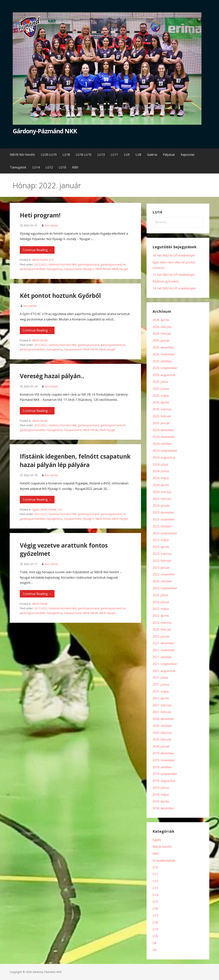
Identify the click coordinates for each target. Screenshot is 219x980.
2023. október (162, 526)
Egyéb (36, 510)
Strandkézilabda (164, 861)
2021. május (161, 691)
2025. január (161, 423)
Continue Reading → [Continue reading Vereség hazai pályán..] (37, 411)
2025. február (162, 416)
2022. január (161, 636)
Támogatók (18, 167)
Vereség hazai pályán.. (52, 376)
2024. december (163, 430)
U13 (155, 888)
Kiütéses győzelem (166, 281)
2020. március (162, 733)
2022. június (161, 602)
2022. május (161, 609)
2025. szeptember (165, 368)
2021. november (164, 650)
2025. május (161, 396)
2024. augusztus (164, 457)
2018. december (163, 808)
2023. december (163, 512)
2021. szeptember (165, 664)
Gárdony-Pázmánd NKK (45, 131)
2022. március (162, 623)
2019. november (164, 760)
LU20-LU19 (49, 155)
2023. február (162, 561)
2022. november (164, 574)
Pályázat (169, 155)
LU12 (49, 167)
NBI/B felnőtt (103, 269)
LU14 (36, 167)
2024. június (161, 471)
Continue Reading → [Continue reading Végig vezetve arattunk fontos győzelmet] (37, 594)
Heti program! (40, 215)
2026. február (162, 334)
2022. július (160, 595)
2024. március (162, 492)
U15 (155, 902)
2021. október (162, 657)
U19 (51, 260)
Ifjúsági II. (88, 269)
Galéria (152, 155)
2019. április (161, 801)
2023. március (162, 554)
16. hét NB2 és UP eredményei (174, 255)
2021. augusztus (164, 671)
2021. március (162, 705)
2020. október (162, 726)
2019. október (162, 767)
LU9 (127, 155)
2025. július (160, 382)
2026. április (161, 320)
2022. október (162, 581)
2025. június (161, 389)
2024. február (162, 499)
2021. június (161, 684)
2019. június (161, 788)
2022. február (162, 629)
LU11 (114, 155)
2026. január (161, 340)
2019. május (161, 795)
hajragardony (55, 269)
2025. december (163, 347)
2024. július (160, 464)
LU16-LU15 (84, 155)
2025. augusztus (164, 375)
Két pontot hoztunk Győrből (60, 295)
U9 (154, 950)
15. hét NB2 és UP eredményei (174, 275)
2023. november (164, 519)
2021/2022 (41, 264)
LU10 (62, 167)
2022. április (161, 616)
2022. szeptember (165, 588)
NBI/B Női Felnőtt (22, 155)
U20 (155, 936)
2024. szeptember (165, 451)
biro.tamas (51, 225)
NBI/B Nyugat (120, 269)
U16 (155, 909)
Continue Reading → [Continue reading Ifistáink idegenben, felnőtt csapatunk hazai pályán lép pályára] (37, 500)
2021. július (160, 678)
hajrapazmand (73, 269)
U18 (155, 922)
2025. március (162, 409)
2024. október (162, 444)
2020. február (162, 739)
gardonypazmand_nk (113, 264)
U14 (155, 895)
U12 (155, 881)
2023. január (161, 568)
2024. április (161, 485)
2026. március (162, 327)
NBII (75, 167)
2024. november (164, 437)
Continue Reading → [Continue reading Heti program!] (37, 250)
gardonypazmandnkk (32, 269)
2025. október (162, 361)
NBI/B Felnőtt (40, 260)
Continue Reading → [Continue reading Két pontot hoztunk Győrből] (37, 330)
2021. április (161, 698)
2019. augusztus (164, 781)
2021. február (162, 712)
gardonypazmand (89, 264)
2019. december (163, 753)
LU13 (101, 155)
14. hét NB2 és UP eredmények (174, 288)
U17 (155, 916)
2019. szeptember (165, 774)
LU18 (66, 155)
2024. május (161, 478)
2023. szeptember (165, 533)
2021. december (163, 643)
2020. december (163, 719)
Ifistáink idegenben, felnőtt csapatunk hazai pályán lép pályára (75, 460)
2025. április (161, 402)
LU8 (138, 155)
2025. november (164, 354)
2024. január (161, 506)
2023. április (161, 547)
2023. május (161, 540)
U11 (155, 874)
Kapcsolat (188, 155)
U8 (154, 943)
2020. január (161, 746)
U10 (155, 867)
